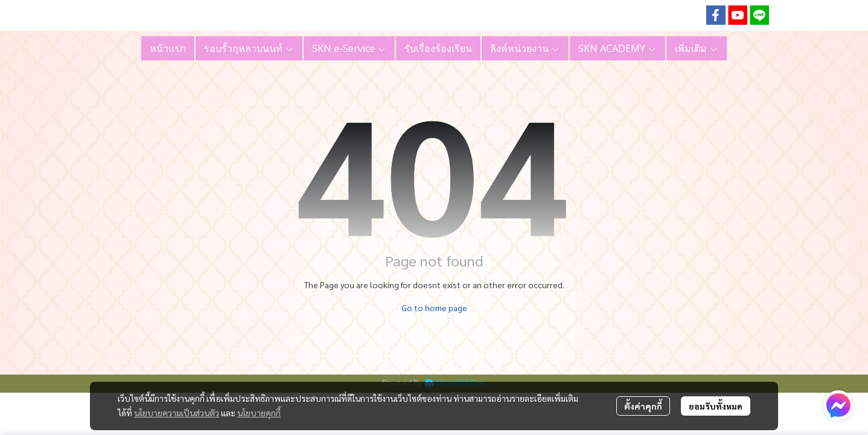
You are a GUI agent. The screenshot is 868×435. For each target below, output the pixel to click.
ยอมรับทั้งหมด (716, 406)
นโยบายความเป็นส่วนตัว (177, 413)
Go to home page (434, 308)
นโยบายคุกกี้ (259, 413)
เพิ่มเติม (697, 48)
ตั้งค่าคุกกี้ (643, 406)
